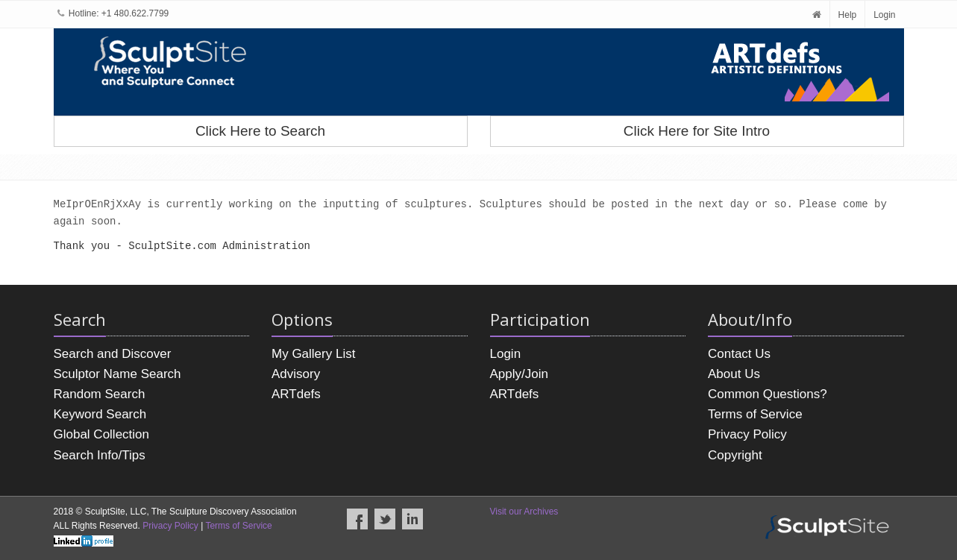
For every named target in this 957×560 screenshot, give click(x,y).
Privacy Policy (747, 434)
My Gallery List (313, 354)
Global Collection (102, 434)
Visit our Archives (524, 512)
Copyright (735, 455)
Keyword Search (100, 414)
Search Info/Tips (100, 455)
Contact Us (739, 354)
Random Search (100, 394)
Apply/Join (519, 374)
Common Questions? (768, 394)
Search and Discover (113, 354)
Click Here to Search (260, 131)
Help (848, 15)
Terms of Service (755, 414)
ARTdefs (296, 394)
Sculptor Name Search (117, 374)
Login (884, 15)
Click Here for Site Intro (697, 131)
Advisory (296, 374)
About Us (734, 374)
